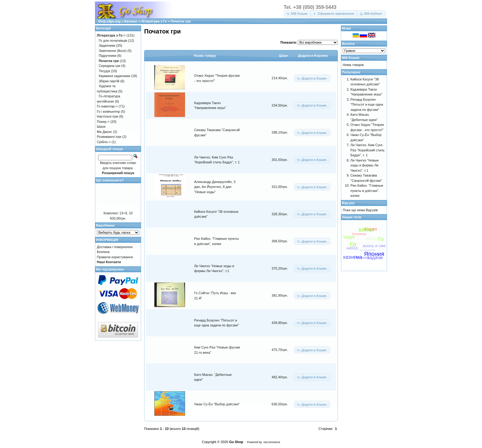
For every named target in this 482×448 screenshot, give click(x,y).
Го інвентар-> (107, 106)
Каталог (131, 21)
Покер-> (103, 122)
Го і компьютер (108, 111)
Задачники (107, 45)
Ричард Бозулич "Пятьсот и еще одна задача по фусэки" (367, 105)
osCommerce (272, 442)
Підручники (107, 56)
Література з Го (154, 21)
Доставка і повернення (115, 247)
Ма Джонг (104, 132)
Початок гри (181, 21)
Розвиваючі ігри (109, 137)
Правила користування (115, 257)
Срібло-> (104, 142)
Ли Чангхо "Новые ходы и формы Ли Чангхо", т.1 (365, 165)
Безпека (103, 252)
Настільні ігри (108, 116)
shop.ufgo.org (109, 21)
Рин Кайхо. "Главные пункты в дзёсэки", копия (367, 191)
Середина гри (109, 66)
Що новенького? (110, 180)
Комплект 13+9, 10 (118, 213)
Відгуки (348, 203)
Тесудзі (104, 71)
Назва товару (205, 56)
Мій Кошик (351, 58)
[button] (297, 14)
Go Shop (236, 442)
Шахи (101, 127)
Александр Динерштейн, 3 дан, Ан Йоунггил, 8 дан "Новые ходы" (215, 187)
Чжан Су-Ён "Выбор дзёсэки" (217, 404)
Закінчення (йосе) (113, 51)
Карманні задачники (114, 76)
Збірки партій (109, 81)
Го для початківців (113, 41)
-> (111, 35)
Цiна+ (284, 56)
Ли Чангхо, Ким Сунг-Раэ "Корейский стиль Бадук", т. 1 (367, 150)
